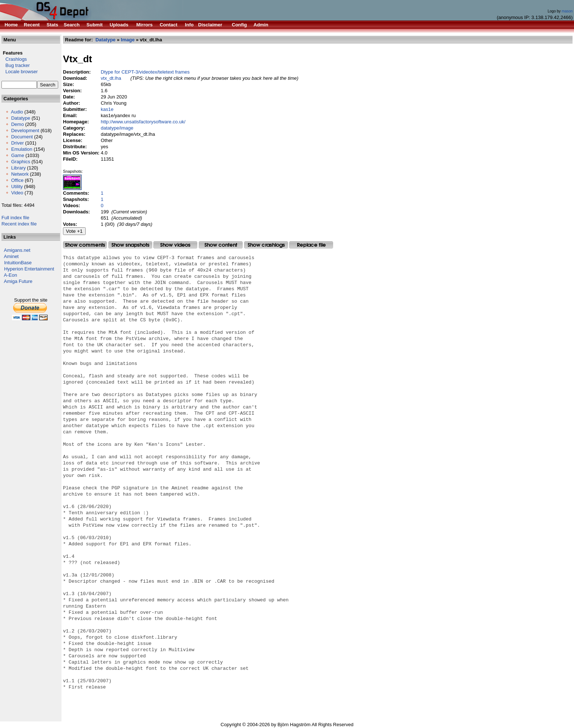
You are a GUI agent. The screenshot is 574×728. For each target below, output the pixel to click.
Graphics (20, 162)
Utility (17, 186)
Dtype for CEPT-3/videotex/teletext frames (145, 72)
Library (18, 168)
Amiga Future (18, 281)
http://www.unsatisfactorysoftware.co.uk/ (143, 122)
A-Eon (11, 275)
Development (25, 130)
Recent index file (19, 224)
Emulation (22, 149)
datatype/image (117, 128)
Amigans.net (17, 250)
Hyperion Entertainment (29, 269)
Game (17, 155)
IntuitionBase (18, 263)
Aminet (11, 256)
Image (128, 40)
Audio (17, 112)
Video (17, 193)
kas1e (107, 109)
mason (567, 11)
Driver (17, 143)
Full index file (15, 218)
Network (20, 174)
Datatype (20, 118)
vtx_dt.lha (111, 78)
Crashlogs (14, 59)
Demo (17, 124)
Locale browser (20, 72)
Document (22, 137)
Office (17, 180)
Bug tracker (16, 65)
